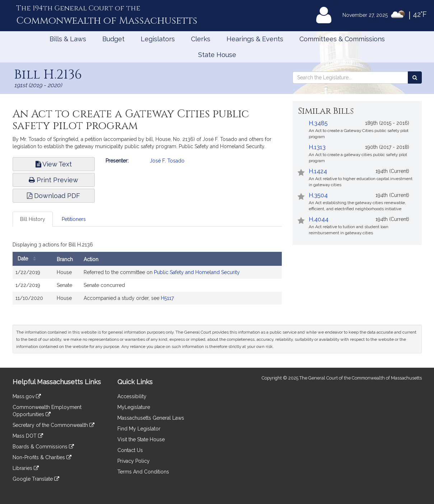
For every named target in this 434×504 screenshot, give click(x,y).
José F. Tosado (167, 161)
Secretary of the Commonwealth (53, 425)
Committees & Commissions (342, 39)
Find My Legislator (139, 429)
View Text (54, 164)
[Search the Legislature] (415, 77)
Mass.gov (27, 396)
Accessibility (132, 396)
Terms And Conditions (143, 472)
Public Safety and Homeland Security (197, 272)
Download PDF (53, 196)
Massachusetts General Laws (151, 418)
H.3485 (318, 123)
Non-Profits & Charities (42, 457)
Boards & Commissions (43, 447)
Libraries (26, 468)
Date (29, 259)
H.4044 (319, 219)
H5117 (167, 298)
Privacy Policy (134, 461)
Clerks (201, 39)
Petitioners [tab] (74, 219)
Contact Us (130, 450)
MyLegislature (134, 407)
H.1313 (317, 147)
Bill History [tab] (33, 219)
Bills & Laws (68, 39)
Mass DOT (28, 436)
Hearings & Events (255, 39)
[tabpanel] (147, 274)
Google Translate (36, 479)
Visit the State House (141, 439)
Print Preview (53, 180)
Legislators (158, 39)
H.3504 (318, 195)
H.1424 (318, 171)
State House (217, 55)
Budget (113, 39)
